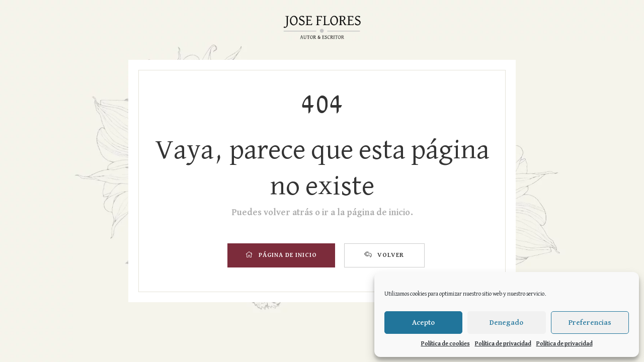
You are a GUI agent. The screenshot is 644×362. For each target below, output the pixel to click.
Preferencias (590, 323)
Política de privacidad (503, 344)
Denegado (506, 323)
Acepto (423, 323)
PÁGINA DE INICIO (281, 255)
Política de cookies (446, 344)
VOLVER (384, 255)
